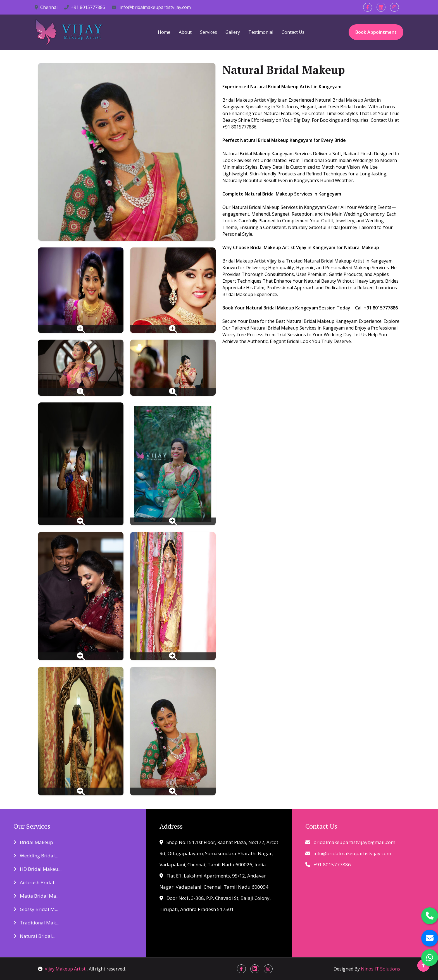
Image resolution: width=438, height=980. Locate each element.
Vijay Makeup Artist (62, 969)
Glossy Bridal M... (36, 909)
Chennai (46, 7)
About (185, 32)
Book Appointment (376, 32)
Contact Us (293, 32)
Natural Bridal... (34, 936)
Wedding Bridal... (36, 856)
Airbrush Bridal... (35, 882)
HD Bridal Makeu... (37, 869)
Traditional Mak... (36, 923)
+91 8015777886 (85, 7)
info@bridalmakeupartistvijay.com (151, 7)
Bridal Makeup (33, 842)
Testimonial (261, 32)
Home (164, 32)
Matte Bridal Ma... (36, 896)
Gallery (233, 32)
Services (209, 32)
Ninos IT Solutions (380, 969)
